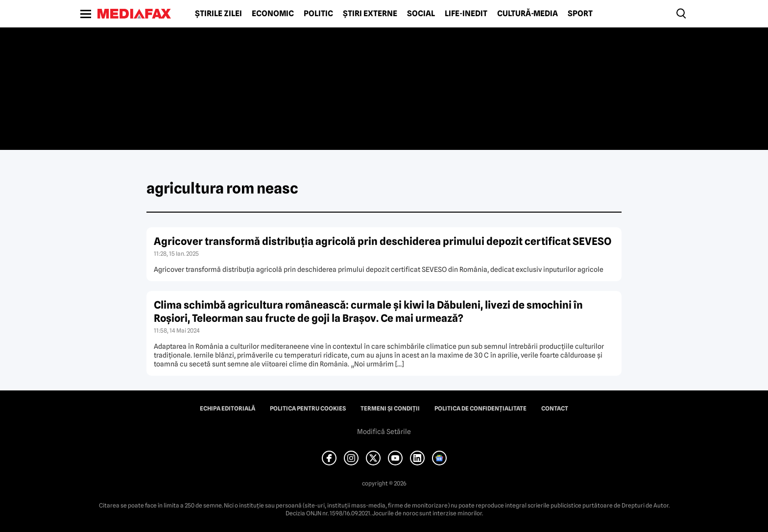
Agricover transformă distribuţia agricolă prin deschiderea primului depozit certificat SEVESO (383, 241)
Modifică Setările (384, 432)
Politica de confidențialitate (480, 409)
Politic (318, 14)
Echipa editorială (228, 409)
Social (421, 14)
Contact (555, 409)
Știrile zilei (218, 14)
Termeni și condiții (390, 409)
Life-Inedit (466, 14)
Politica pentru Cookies (308, 409)
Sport (580, 14)
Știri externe (370, 14)
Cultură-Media (528, 14)
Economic (273, 14)
